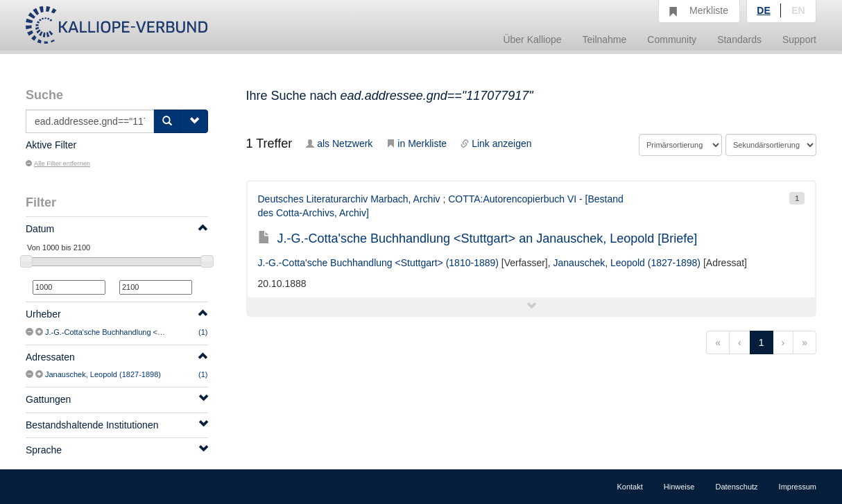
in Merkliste (416, 144)
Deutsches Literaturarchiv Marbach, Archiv (349, 199)
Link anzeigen (496, 144)
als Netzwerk (339, 144)
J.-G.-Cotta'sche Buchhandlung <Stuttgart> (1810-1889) (140, 332)
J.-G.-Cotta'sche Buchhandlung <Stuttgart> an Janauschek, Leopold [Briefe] (478, 238)
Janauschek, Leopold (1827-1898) (103, 374)
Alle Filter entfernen (58, 164)
